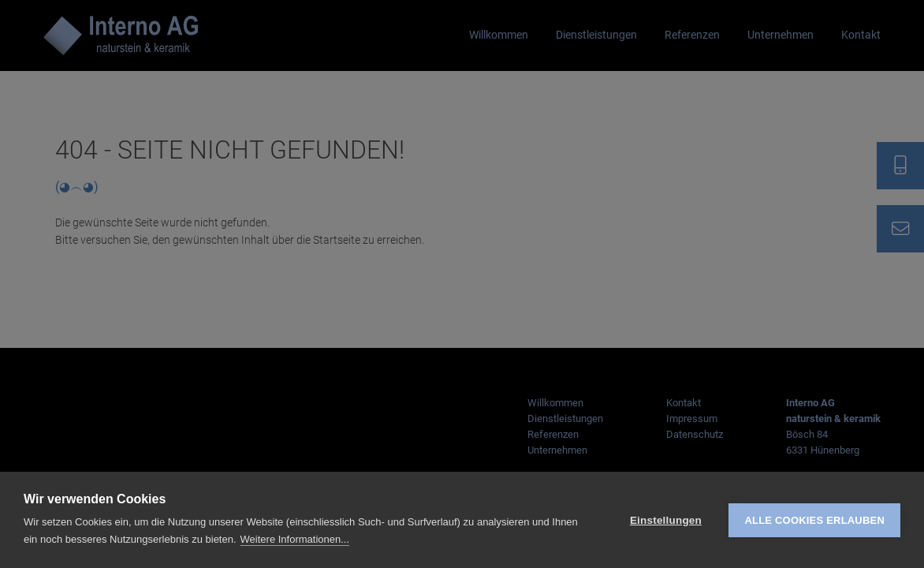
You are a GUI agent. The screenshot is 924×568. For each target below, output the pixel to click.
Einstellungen (666, 520)
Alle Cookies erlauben (814, 520)
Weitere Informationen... (295, 539)
